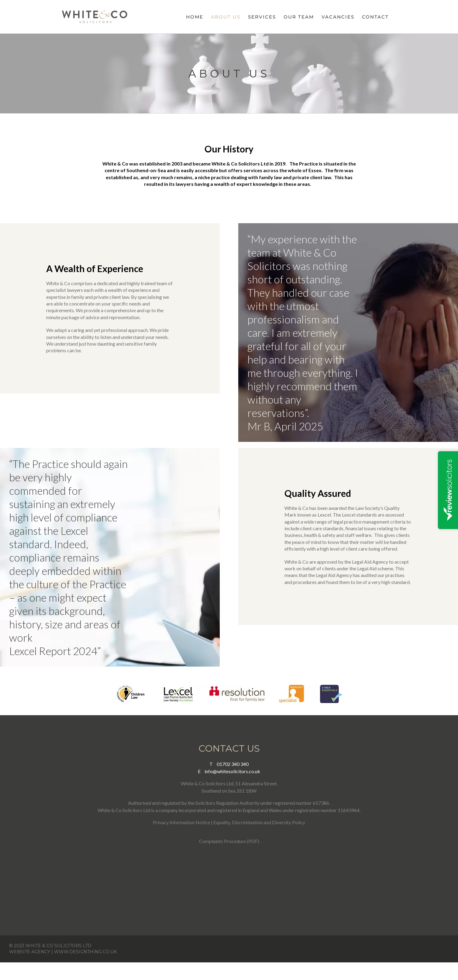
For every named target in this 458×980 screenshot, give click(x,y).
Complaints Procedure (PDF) (229, 841)
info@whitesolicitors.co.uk (229, 771)
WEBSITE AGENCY (30, 952)
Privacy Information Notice (181, 822)
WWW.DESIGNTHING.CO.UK (85, 952)
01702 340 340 (229, 764)
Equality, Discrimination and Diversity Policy (259, 822)
